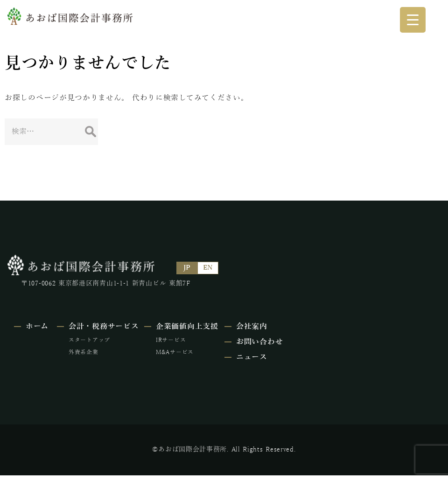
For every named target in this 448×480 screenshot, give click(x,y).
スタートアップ (116, 339)
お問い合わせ (336, 341)
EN (210, 268)
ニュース (328, 356)
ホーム (37, 325)
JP (189, 268)
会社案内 (328, 325)
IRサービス (223, 339)
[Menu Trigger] (413, 20)
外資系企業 (111, 351)
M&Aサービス (227, 351)
